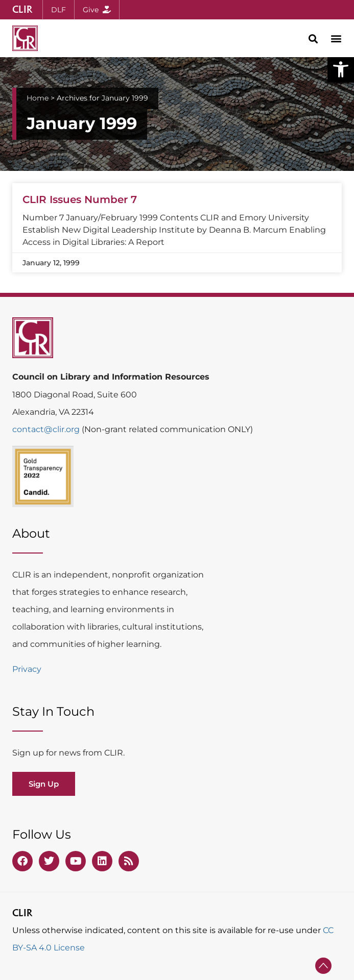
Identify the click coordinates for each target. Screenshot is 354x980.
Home (38, 98)
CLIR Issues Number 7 (80, 199)
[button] (341, 69)
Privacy (27, 669)
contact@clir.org (47, 429)
